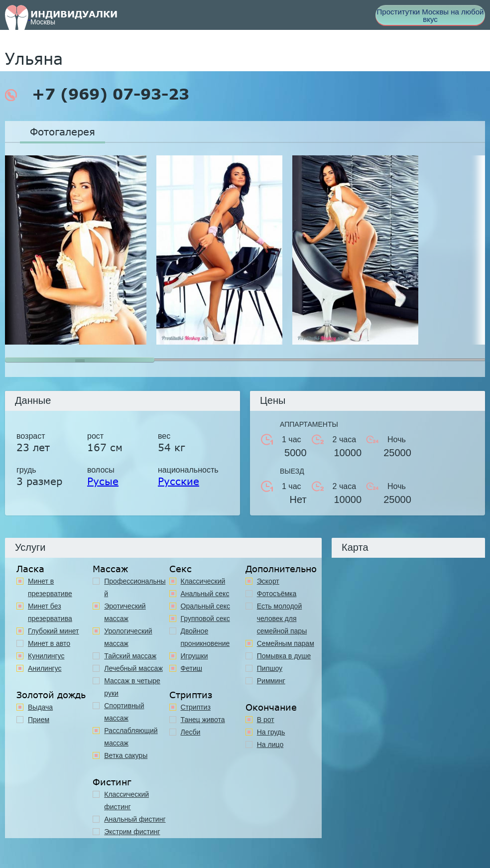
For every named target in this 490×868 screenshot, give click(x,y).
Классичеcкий (203, 581)
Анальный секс (205, 594)
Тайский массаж (130, 656)
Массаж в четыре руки (132, 687)
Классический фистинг (126, 801)
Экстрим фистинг (132, 832)
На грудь (271, 732)
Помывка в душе (284, 656)
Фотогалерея (62, 131)
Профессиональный (135, 587)
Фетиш (191, 668)
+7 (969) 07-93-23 (97, 94)
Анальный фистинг (135, 819)
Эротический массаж (125, 612)
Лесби (191, 732)
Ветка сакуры (126, 755)
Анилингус (45, 668)
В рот (266, 720)
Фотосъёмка (277, 594)
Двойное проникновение (205, 637)
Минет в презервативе (50, 587)
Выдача (40, 707)
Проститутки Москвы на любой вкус (430, 15)
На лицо (270, 744)
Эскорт (268, 581)
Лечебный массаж (133, 668)
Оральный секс (206, 606)
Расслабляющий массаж (131, 737)
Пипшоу (270, 668)
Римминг (271, 681)
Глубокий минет (54, 631)
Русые (103, 481)
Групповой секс (205, 619)
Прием (39, 720)
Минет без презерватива (50, 612)
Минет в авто (49, 643)
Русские (179, 481)
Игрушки (194, 656)
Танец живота (203, 720)
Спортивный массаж (124, 712)
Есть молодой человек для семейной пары (282, 619)
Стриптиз (196, 707)
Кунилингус (46, 656)
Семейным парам (286, 643)
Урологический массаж (128, 637)
